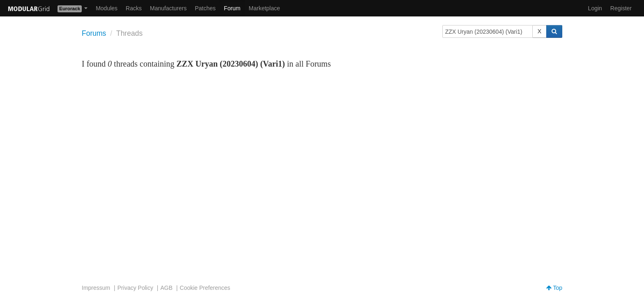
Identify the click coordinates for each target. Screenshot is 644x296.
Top (554, 288)
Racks (134, 8)
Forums (94, 33)
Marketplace (264, 8)
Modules (107, 8)
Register (621, 8)
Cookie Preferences (205, 288)
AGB (166, 288)
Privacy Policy (135, 288)
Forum (232, 8)
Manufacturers (168, 8)
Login (595, 8)
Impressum (96, 288)
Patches (205, 8)
